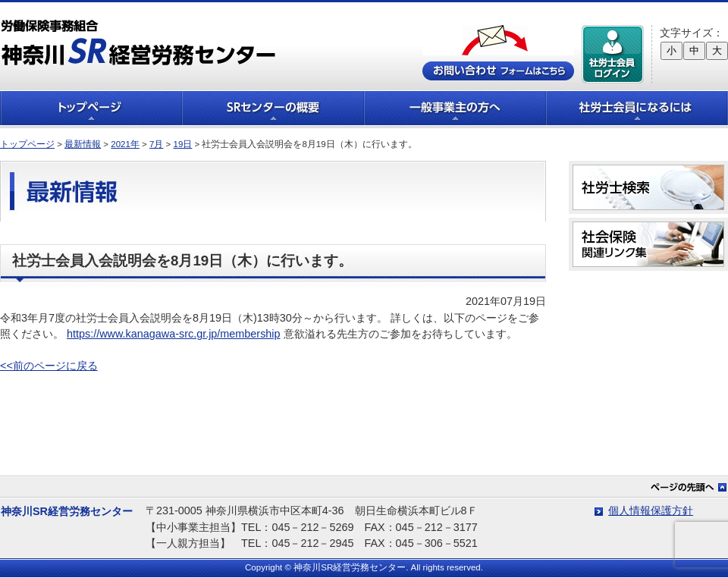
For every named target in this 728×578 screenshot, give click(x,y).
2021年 (125, 144)
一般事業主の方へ (455, 108)
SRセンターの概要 (273, 108)
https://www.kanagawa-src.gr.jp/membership (174, 334)
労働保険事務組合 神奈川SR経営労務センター (138, 42)
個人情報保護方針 (651, 510)
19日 (183, 144)
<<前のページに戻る (49, 366)
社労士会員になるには (637, 108)
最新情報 (83, 144)
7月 (156, 144)
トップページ (91, 108)
